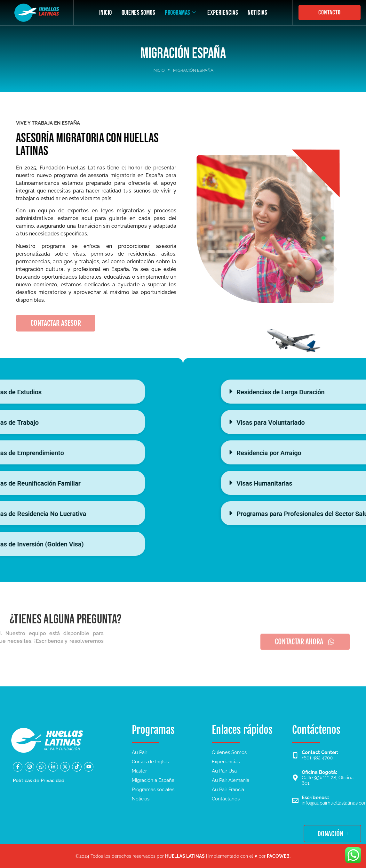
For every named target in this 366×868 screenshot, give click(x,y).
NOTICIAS (257, 13)
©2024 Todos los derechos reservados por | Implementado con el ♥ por (183, 856)
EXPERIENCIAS (223, 13)
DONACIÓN (333, 834)
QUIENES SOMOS (138, 13)
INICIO (105, 13)
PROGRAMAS (180, 13)
